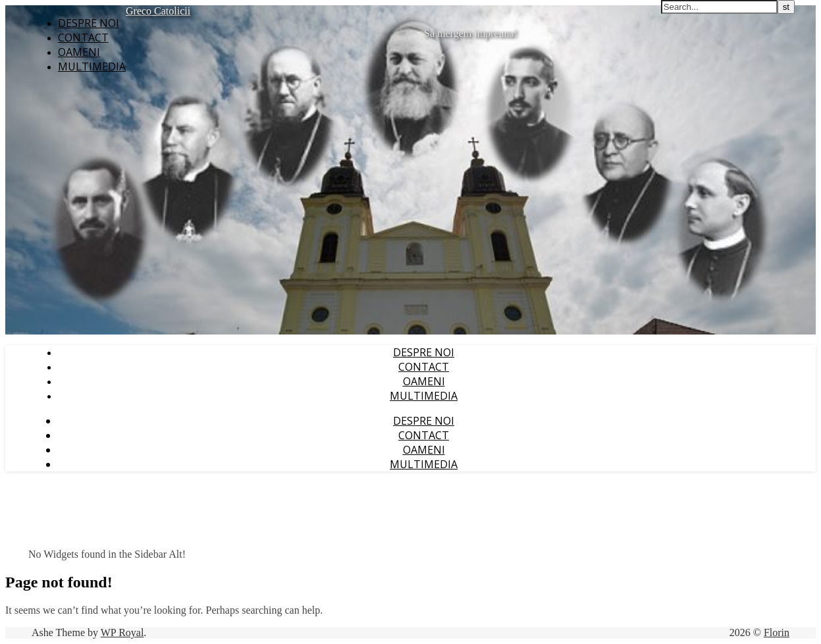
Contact (83, 38)
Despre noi (89, 23)
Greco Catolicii (158, 11)
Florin (777, 632)
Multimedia (92, 67)
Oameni (79, 52)
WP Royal (122, 632)
